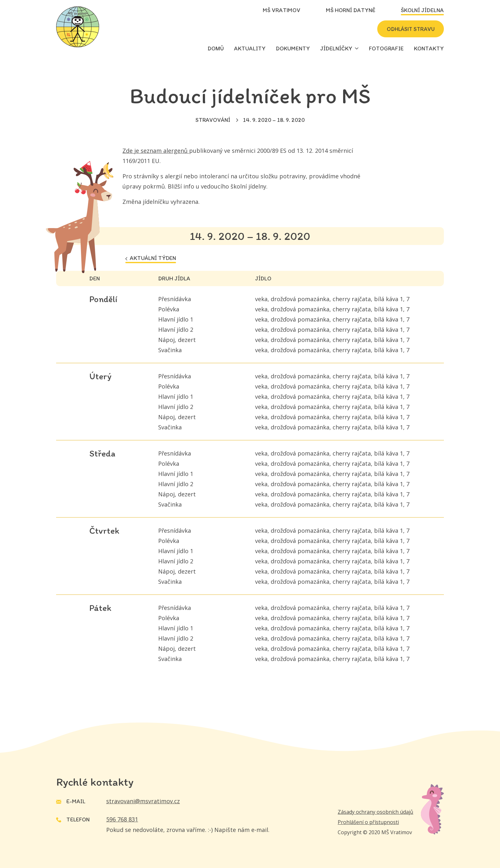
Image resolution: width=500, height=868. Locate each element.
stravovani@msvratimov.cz (143, 801)
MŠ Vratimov (282, 10)
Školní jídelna (422, 10)
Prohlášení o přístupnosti (368, 822)
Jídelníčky (336, 48)
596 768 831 (122, 819)
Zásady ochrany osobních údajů (375, 812)
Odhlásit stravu (409, 29)
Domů (216, 48)
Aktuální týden (151, 258)
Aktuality (250, 48)
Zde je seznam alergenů (156, 151)
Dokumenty (293, 48)
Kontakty (429, 48)
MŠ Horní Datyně (351, 10)
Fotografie (386, 48)
